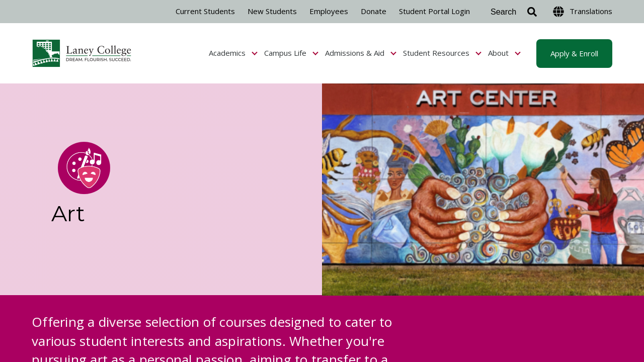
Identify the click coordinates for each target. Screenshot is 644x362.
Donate (374, 11)
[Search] (511, 12)
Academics (233, 53)
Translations (583, 12)
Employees (329, 11)
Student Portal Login (434, 11)
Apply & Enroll (574, 53)
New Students (272, 11)
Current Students (205, 11)
